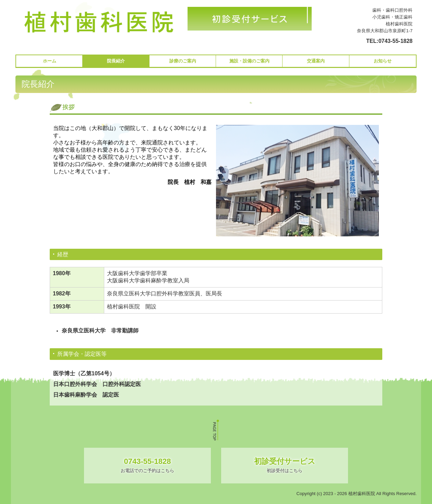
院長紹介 (116, 61)
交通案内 (316, 61)
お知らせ (383, 61)
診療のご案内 (183, 61)
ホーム (50, 61)
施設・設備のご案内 (249, 61)
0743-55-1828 (396, 41)
